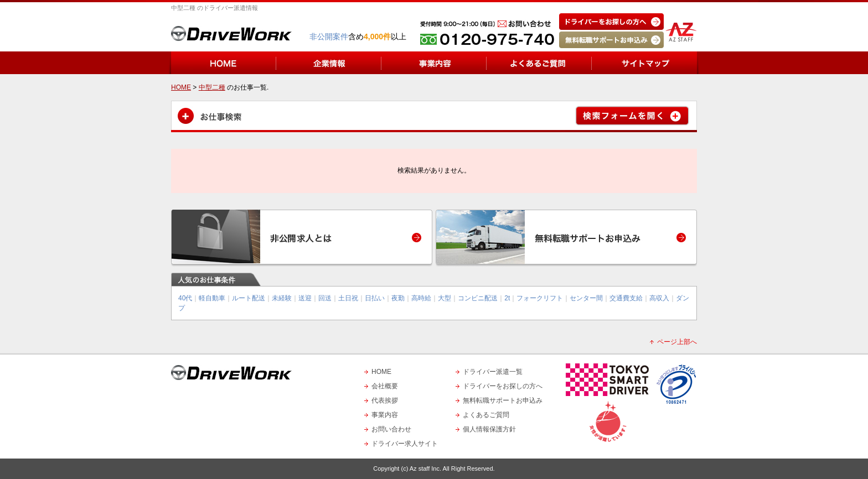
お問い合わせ (391, 429)
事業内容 (385, 415)
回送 (325, 298)
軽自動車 (212, 298)
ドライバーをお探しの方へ (503, 386)
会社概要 (385, 386)
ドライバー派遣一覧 (493, 372)
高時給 (421, 298)
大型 (445, 298)
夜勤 (398, 298)
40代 (185, 298)
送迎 (305, 298)
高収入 (659, 298)
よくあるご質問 (486, 415)
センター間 (586, 298)
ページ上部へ (677, 342)
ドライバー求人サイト (405, 444)
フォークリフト (540, 298)
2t (507, 298)
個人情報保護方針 (489, 429)
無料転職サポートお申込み (503, 400)
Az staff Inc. (425, 468)
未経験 (282, 298)
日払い (375, 298)
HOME (381, 372)
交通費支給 (626, 298)
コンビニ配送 (478, 298)
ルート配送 (249, 298)
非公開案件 (329, 37)
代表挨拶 (385, 400)
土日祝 (348, 298)
